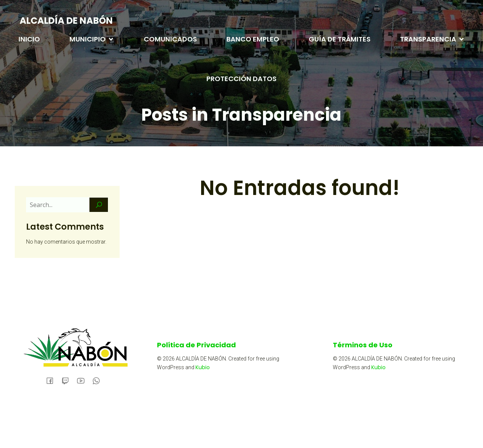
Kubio (203, 367)
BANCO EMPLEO (253, 39)
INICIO (29, 39)
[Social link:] (68, 380)
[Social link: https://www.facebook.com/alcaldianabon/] (53, 380)
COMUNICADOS (170, 39)
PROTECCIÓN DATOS (241, 79)
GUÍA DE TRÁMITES (340, 39)
